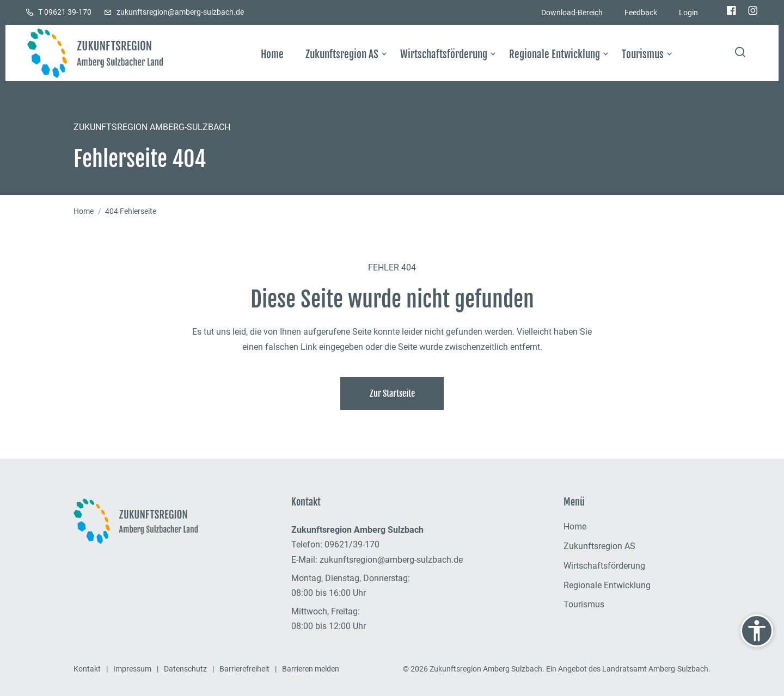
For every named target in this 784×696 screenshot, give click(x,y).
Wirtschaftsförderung (604, 566)
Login (688, 13)
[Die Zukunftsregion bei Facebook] (731, 11)
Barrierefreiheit (244, 669)
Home (84, 211)
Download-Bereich (572, 13)
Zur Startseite (392, 393)
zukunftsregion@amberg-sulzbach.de (180, 12)
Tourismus (584, 604)
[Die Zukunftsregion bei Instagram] (753, 11)
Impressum (132, 669)
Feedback (641, 13)
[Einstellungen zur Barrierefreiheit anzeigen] (757, 631)
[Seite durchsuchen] (740, 53)
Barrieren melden (311, 669)
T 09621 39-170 (65, 12)
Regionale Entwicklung (607, 585)
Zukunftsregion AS (599, 546)
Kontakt (87, 669)
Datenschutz (185, 669)
